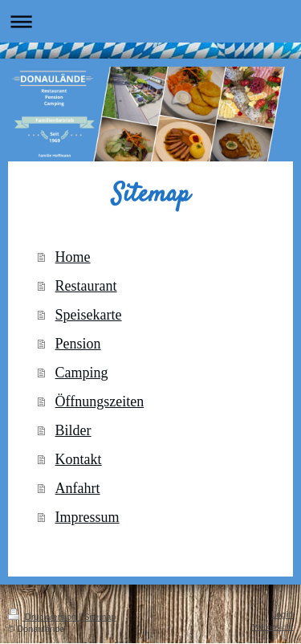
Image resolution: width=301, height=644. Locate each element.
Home (73, 257)
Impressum (87, 517)
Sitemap (100, 617)
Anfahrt (78, 488)
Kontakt (79, 459)
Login (282, 614)
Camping (82, 373)
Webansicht (273, 626)
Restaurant (86, 286)
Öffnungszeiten (100, 401)
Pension (78, 344)
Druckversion (43, 617)
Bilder (73, 430)
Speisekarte (89, 315)
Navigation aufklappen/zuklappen (150, 21)
